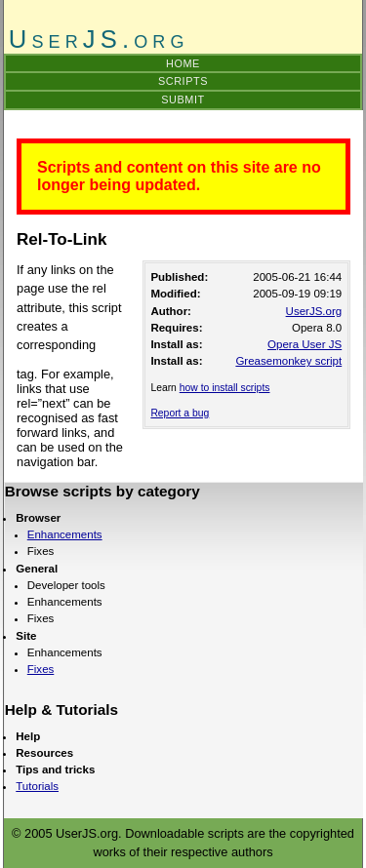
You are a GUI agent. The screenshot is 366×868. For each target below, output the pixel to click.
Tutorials (37, 786)
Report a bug (180, 413)
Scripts (183, 81)
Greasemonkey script (288, 361)
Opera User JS (305, 344)
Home (183, 63)
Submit (183, 99)
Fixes (41, 669)
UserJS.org (314, 311)
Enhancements (65, 534)
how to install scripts (225, 388)
